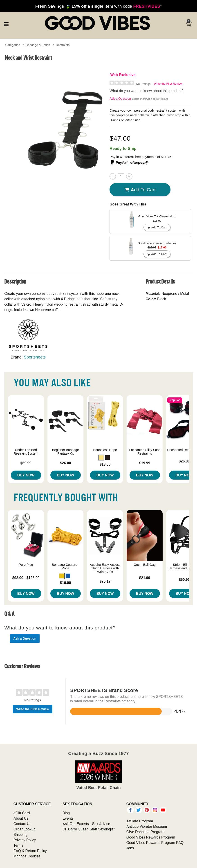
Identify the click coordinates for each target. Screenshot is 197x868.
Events (68, 818)
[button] (101, 458)
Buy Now (26, 475)
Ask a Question (120, 99)
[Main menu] (6, 23)
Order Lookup (25, 829)
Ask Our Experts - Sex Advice (86, 824)
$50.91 (184, 579)
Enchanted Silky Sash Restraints (145, 452)
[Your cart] (188, 24)
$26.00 (66, 463)
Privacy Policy (25, 840)
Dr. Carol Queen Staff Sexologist (88, 829)
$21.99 (145, 578)
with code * (98, 6)
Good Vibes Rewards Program (151, 837)
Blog (66, 813)
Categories (13, 45)
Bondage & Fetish (38, 45)
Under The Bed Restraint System (26, 452)
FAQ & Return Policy (30, 851)
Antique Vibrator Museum (147, 826)
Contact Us (22, 824)
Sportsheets (35, 357)
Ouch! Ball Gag (145, 565)
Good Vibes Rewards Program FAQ (155, 843)
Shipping (20, 834)
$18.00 (105, 464)
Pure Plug (26, 565)
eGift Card (22, 813)
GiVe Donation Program (145, 832)
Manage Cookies (27, 856)
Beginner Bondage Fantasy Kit (66, 452)
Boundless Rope (105, 450)
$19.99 (145, 463)
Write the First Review (168, 84)
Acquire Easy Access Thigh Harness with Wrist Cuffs (105, 568)
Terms (18, 845)
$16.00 (66, 583)
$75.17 (105, 581)
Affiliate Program (140, 821)
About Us (21, 818)
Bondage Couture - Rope (65, 566)
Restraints (63, 45)
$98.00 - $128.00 (26, 578)
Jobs (130, 848)
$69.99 (26, 463)
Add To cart (140, 190)
